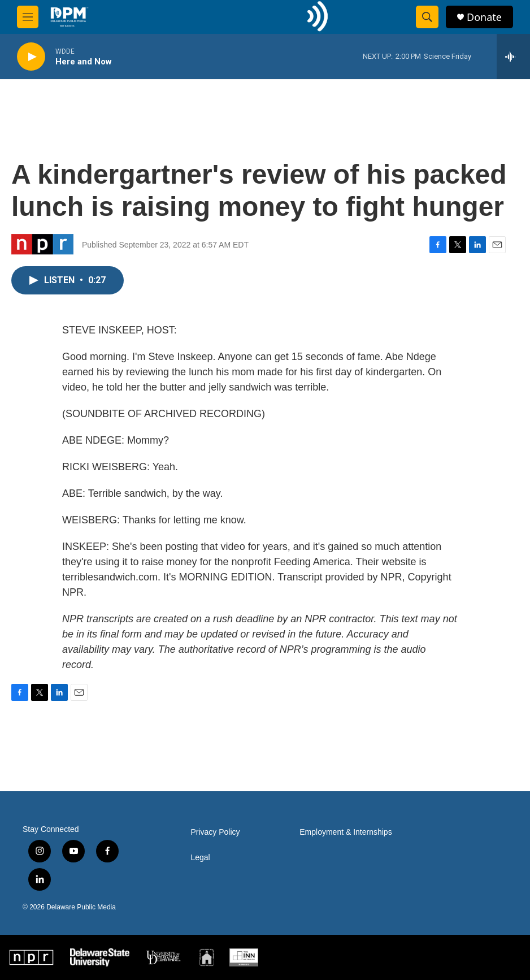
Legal (200, 858)
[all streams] (513, 57)
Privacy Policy (215, 832)
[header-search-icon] (427, 17)
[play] (31, 57)
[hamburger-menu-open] (28, 17)
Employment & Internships (346, 832)
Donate (484, 17)
